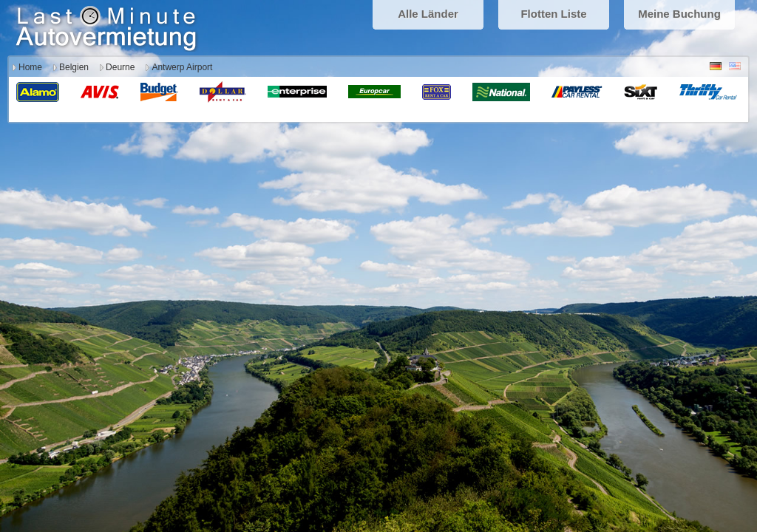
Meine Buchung (679, 14)
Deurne (120, 67)
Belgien (74, 67)
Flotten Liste (553, 14)
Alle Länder (428, 14)
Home (30, 67)
